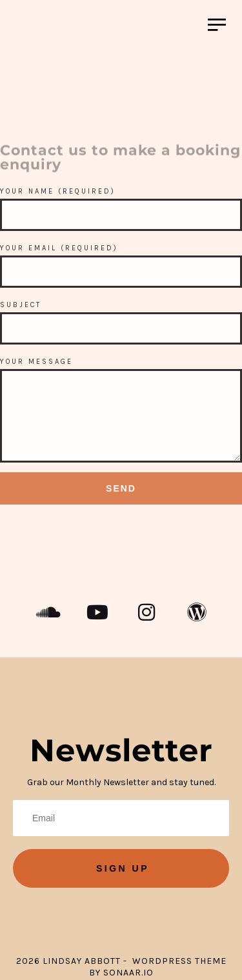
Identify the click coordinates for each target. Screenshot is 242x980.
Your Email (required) (59, 248)
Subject (21, 305)
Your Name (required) (58, 191)
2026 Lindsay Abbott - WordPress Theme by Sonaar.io (121, 967)
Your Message (36, 362)
